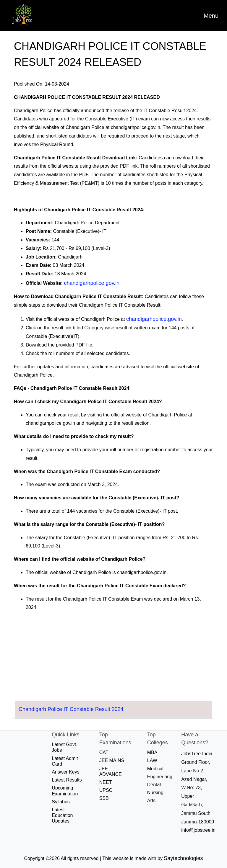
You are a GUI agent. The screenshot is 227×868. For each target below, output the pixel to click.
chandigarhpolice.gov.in (92, 283)
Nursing (155, 793)
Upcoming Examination (65, 791)
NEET (106, 782)
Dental (154, 785)
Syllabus (61, 802)
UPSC (106, 790)
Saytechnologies (183, 858)
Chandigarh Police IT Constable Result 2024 (71, 709)
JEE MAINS (112, 760)
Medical (155, 769)
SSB (104, 798)
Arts (151, 801)
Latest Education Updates (62, 815)
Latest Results (67, 780)
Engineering (160, 777)
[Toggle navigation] (211, 16)
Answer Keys (65, 772)
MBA (152, 752)
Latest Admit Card (65, 761)
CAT (104, 752)
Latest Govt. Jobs (64, 747)
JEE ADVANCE (111, 771)
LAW (152, 760)
